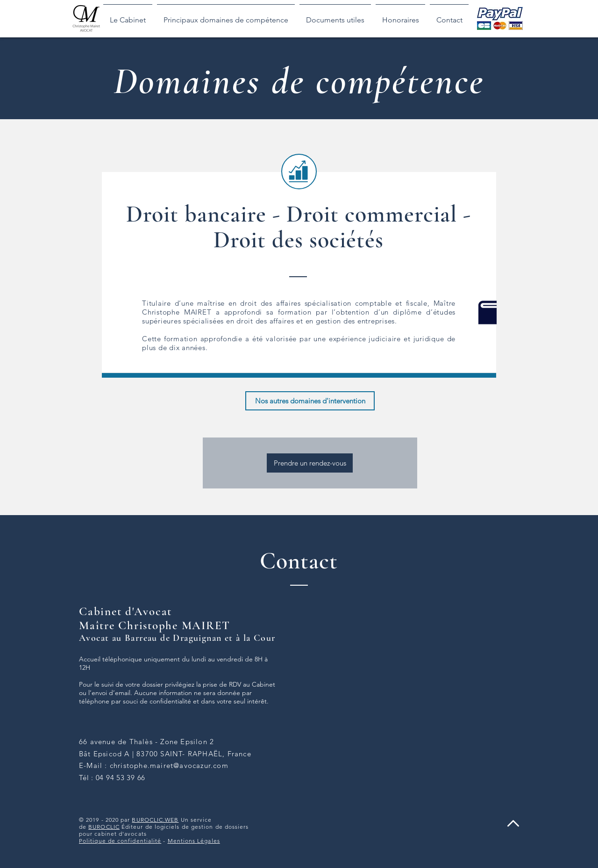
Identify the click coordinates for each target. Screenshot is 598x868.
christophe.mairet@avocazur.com (169, 765)
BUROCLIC (104, 827)
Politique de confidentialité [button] (120, 841)
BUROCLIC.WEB (155, 820)
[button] (226, 16)
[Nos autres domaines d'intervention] (310, 401)
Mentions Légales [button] (194, 841)
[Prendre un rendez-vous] (310, 463)
